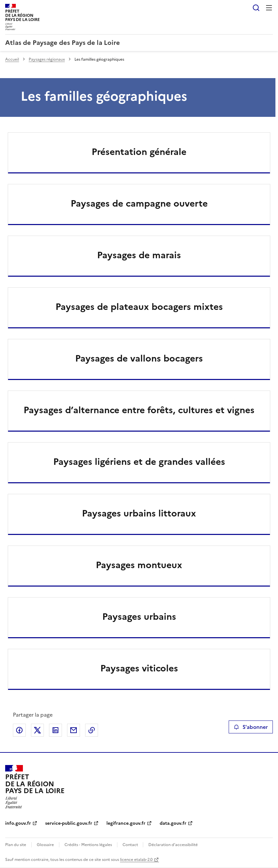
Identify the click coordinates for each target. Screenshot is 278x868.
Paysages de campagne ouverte (139, 203)
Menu (269, 8)
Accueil (12, 59)
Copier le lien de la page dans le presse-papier (92, 730)
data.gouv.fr (173, 823)
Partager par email (74, 730)
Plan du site (16, 845)
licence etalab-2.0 (136, 860)
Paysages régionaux (47, 59)
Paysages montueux (139, 565)
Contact (131, 845)
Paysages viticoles (139, 668)
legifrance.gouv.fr (126, 823)
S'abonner (251, 727)
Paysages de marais (139, 255)
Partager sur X (37, 730)
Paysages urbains (139, 617)
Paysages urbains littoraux (139, 513)
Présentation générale (139, 152)
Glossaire (45, 845)
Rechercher (256, 8)
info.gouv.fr (18, 823)
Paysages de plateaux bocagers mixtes (139, 307)
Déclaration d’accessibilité (173, 845)
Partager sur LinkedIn (55, 730)
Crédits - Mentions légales (88, 845)
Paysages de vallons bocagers (139, 358)
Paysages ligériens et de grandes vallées (139, 462)
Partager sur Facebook (19, 730)
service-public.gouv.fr (69, 823)
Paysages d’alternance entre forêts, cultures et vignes (139, 410)
